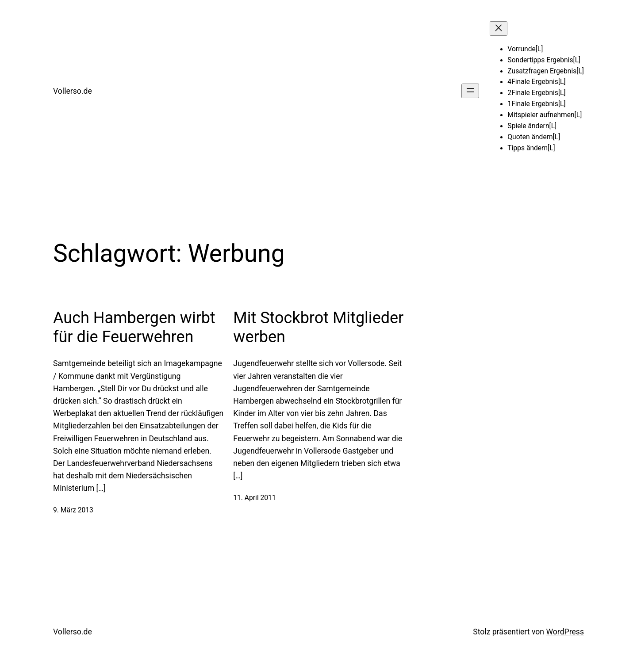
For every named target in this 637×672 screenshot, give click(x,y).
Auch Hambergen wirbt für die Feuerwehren (134, 327)
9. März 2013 (73, 510)
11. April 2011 (254, 498)
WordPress (565, 632)
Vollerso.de (73, 91)
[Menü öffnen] (470, 91)
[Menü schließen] (499, 29)
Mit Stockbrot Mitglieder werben (318, 327)
